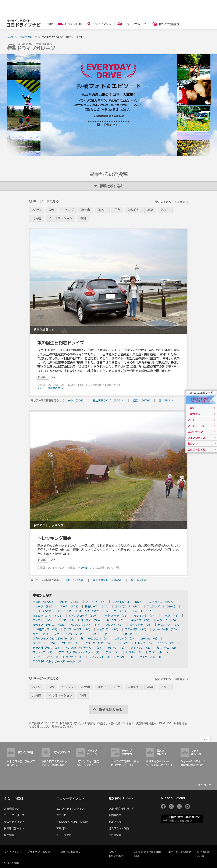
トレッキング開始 (54, 538)
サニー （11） (41, 634)
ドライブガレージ (28, 37)
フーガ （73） (171, 616)
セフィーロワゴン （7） (95, 638)
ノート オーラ (196, 426)
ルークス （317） (90, 611)
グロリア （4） (71, 643)
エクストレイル (196, 450)
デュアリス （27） (169, 625)
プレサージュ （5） (45, 643)
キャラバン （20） (108, 629)
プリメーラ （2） (43, 652)
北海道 (36, 218)
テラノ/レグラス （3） (47, 648)
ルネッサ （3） (144, 643)
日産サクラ (194, 414)
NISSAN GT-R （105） (48, 616)
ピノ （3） (123, 643)
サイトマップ (204, 785)
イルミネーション (60, 218)
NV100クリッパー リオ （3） (84, 648)
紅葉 (150, 210)
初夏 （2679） (142, 400)
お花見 (36, 210)
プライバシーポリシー (40, 852)
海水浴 (102, 210)
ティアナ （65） (43, 620)
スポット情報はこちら (50, 388)
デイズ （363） (43, 611)
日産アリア (194, 408)
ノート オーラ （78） (116, 616)
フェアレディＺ (196, 438)
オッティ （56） (91, 620)
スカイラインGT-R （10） (71, 634)
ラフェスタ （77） (146, 616)
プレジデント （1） (100, 657)
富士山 (86, 210)
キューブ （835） (44, 606)
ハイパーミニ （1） (151, 657)
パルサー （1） (126, 657)
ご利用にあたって (71, 852)
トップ (10, 37)
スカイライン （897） (161, 602)
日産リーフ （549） (97, 606)
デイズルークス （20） (78, 629)
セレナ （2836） (70, 602)
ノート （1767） (96, 602)
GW (51, 210)
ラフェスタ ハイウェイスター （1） (80, 652)
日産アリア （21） (48, 629)
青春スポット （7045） (108, 580)
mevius (83, 568)
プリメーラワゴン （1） (47, 657)
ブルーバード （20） (166, 629)
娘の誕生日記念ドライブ (61, 343)
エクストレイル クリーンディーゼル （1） (58, 661)
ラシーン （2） (117, 648)
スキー (165, 210)
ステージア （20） (136, 629)
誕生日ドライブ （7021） (109, 400)
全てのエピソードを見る (170, 202)
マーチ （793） (70, 606)
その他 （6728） (74, 580)
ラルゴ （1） (113, 652)
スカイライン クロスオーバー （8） (54, 638)
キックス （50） (141, 620)
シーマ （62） (67, 620)
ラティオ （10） (127, 634)
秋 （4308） (139, 580)
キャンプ (68, 210)
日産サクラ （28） (141, 625)
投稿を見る (111, 125)
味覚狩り (134, 210)
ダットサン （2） (141, 648)
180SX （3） (167, 643)
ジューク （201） (74, 400)
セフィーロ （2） (167, 648)
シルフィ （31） (115, 625)
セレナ (191, 444)
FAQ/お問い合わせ (116, 854)
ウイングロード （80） (83, 616)
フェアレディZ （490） (162, 606)
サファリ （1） (75, 657)
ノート (191, 420)
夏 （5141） (166, 400)
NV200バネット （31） (85, 625)
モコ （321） (66, 611)
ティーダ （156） (143, 611)
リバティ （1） (135, 652)
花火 (117, 210)
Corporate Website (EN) (147, 854)
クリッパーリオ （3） (98, 643)
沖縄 (83, 218)
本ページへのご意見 (180, 852)
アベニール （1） (159, 652)
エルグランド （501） (129, 606)
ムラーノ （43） (167, 620)
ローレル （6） (150, 638)
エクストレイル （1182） (127, 602)
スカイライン (195, 432)
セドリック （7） (125, 638)
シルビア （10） (102, 634)
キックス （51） (116, 620)
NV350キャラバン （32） (49, 625)
